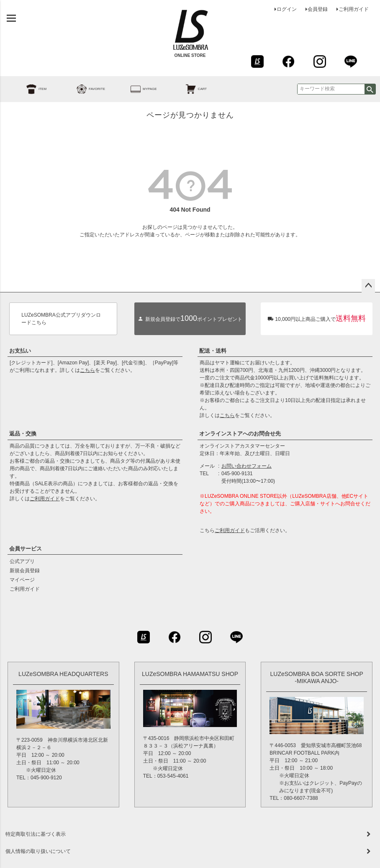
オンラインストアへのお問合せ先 (240, 434)
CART (187, 89)
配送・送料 (213, 351)
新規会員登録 (25, 571)
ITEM (27, 89)
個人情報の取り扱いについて (38, 851)
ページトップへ (368, 286)
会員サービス (26, 549)
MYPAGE (134, 89)
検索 (370, 89)
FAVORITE (81, 89)
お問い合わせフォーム (246, 466)
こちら (87, 370)
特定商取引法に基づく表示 (36, 834)
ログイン (287, 9)
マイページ (22, 580)
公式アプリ (22, 561)
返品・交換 (23, 434)
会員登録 (318, 9)
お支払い (20, 351)
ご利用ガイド (354, 9)
